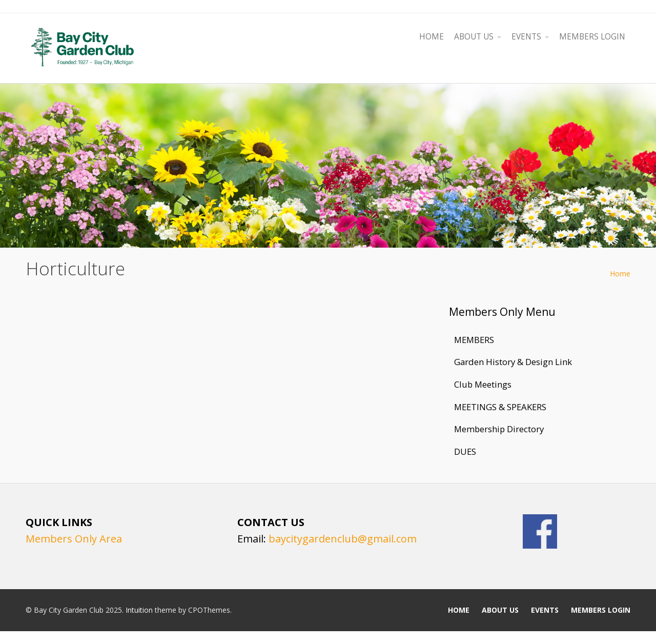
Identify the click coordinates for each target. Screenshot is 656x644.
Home (620, 274)
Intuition (139, 610)
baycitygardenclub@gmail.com (343, 539)
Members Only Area (74, 539)
